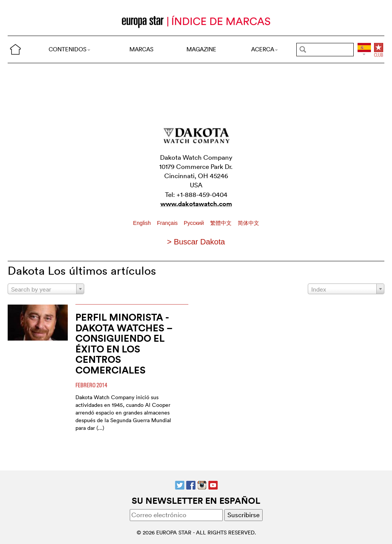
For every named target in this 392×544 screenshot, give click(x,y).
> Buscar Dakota (196, 242)
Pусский (194, 223)
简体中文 (248, 223)
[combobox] (46, 289)
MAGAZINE (201, 49)
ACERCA (265, 49)
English (143, 223)
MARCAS (141, 49)
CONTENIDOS (69, 49)
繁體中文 (222, 223)
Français (168, 223)
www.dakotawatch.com (196, 204)
